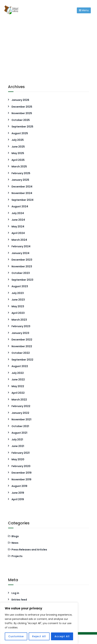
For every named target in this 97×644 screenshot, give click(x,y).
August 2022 (20, 366)
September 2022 (22, 360)
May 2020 (18, 459)
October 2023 (21, 273)
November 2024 (22, 193)
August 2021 (19, 433)
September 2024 (22, 200)
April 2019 (18, 499)
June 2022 (18, 380)
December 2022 (22, 340)
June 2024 (18, 220)
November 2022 (22, 346)
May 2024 (18, 227)
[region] (39, 623)
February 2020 (21, 466)
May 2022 (18, 386)
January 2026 (20, 100)
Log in (15, 593)
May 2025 (18, 153)
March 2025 (19, 167)
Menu (84, 10)
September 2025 (22, 127)
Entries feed (19, 600)
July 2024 (18, 213)
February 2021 (21, 453)
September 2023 (22, 280)
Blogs (15, 536)
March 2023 (19, 320)
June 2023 (18, 300)
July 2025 (18, 140)
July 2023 (18, 293)
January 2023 (20, 333)
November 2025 (22, 113)
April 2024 (18, 233)
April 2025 (18, 160)
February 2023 (21, 326)
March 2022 (19, 400)
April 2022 (18, 393)
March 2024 (19, 240)
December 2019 (22, 473)
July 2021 (17, 440)
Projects (17, 556)
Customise (16, 636)
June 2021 (18, 446)
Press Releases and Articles (29, 550)
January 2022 (20, 413)
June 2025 (18, 147)
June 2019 (18, 493)
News (15, 543)
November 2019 (21, 479)
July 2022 (18, 373)
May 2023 (18, 306)
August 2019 (19, 486)
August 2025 (20, 133)
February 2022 (21, 406)
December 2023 (22, 260)
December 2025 (22, 107)
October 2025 (21, 120)
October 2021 (20, 426)
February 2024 (21, 246)
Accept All (62, 636)
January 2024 (20, 253)
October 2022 (21, 353)
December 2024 (22, 187)
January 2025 (20, 180)
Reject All (39, 636)
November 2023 (22, 266)
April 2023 (18, 313)
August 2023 (20, 286)
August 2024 (20, 206)
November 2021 (21, 419)
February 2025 (21, 173)
